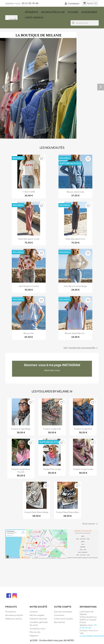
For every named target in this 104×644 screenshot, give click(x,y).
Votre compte (63, 607)
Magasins (34, 636)
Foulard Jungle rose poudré (21, 471)
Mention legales (37, 615)
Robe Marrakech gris (75, 239)
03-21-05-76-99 (30, 3)
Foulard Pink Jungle (52, 469)
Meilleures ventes (14, 619)
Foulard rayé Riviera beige (36, 512)
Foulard (73, 12)
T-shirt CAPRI (29, 192)
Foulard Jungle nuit (83, 429)
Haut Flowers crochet (29, 286)
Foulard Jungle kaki (52, 429)
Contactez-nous (37, 629)
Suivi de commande (63, 612)
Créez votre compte (63, 619)
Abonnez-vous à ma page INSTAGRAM (52, 365)
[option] (52, 85)
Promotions (11, 612)
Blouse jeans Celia (75, 192)
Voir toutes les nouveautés (81, 348)
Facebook (8, 595)
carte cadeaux (34, 18)
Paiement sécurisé (38, 619)
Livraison (34, 612)
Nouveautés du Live (53, 12)
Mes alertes (60, 622)
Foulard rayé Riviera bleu (68, 512)
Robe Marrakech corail (29, 239)
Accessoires (89, 12)
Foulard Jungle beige (21, 429)
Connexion (59, 615)
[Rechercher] (85, 23)
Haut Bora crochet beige (75, 286)
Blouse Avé (29, 333)
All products (91, 524)
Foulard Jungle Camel (83, 469)
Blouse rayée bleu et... (75, 333)
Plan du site (35, 632)
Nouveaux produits (14, 615)
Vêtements (31, 12)
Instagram (14, 595)
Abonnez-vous (52, 370)
